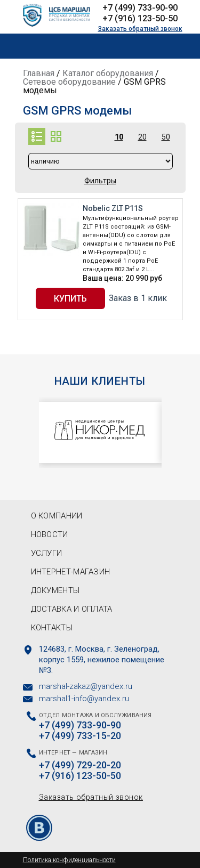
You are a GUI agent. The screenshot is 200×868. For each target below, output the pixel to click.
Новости (50, 534)
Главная (39, 73)
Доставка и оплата (72, 609)
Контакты (52, 628)
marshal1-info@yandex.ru (84, 699)
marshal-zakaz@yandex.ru (86, 686)
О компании (57, 516)
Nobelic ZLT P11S (113, 208)
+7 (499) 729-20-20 (80, 765)
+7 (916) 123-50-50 (140, 18)
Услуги (47, 553)
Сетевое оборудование (69, 82)
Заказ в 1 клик (138, 298)
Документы (55, 590)
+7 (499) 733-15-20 (80, 736)
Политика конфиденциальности (69, 860)
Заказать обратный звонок (140, 29)
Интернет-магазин (71, 572)
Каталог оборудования (108, 73)
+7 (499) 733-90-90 (140, 8)
